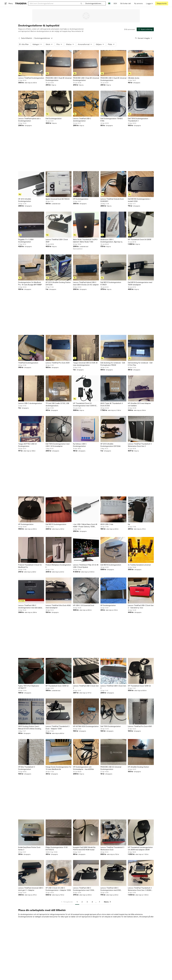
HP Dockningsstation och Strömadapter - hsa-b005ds (83, 768)
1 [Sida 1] (77, 902)
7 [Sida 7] (99, 902)
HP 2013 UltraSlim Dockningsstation (25, 200)
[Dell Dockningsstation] (59, 104)
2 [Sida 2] (82, 902)
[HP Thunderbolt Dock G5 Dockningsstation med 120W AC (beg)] (86, 388)
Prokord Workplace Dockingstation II (58, 566)
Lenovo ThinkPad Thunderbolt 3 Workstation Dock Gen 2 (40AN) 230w (140, 889)
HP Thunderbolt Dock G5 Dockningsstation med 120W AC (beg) (85, 405)
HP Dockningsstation (81, 199)
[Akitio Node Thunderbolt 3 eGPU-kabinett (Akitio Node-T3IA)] (86, 225)
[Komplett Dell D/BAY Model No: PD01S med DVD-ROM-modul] (86, 832)
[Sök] (81, 3)
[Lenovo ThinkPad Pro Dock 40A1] (59, 348)
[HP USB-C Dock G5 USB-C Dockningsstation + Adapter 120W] (59, 873)
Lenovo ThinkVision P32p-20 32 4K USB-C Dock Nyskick (86, 566)
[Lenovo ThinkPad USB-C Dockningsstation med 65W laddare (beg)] (113, 873)
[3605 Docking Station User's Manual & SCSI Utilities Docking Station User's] (31, 711)
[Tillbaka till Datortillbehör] (19, 38)
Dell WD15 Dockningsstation (56, 524)
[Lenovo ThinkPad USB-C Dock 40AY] (59, 225)
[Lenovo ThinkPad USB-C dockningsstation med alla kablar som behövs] (31, 590)
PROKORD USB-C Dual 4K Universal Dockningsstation (59, 79)
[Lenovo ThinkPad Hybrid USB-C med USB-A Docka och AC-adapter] (86, 267)
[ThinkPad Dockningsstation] (31, 348)
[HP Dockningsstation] (86, 184)
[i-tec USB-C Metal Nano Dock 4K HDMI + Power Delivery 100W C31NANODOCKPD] (86, 509)
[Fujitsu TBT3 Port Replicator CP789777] (31, 671)
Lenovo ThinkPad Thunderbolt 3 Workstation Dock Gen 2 (140, 445)
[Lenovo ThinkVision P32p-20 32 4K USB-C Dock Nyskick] (86, 550)
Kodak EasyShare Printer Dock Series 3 (29, 848)
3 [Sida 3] (87, 902)
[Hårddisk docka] (141, 63)
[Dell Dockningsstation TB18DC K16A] (113, 104)
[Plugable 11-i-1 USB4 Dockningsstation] (31, 225)
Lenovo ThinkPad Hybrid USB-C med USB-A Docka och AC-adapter (86, 283)
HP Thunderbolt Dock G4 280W (140, 239)
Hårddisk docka (134, 78)
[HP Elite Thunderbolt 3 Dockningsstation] (31, 752)
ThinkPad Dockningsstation (28, 363)
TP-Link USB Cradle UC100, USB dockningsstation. (57, 404)
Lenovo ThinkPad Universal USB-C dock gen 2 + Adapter (31, 889)
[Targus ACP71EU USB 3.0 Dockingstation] (31, 429)
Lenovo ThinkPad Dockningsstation (31, 78)
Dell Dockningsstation (54, 119)
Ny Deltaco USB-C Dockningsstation (80, 445)
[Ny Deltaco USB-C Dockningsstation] (86, 429)
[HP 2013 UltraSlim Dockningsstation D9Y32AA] (113, 429)
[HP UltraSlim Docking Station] (141, 752)
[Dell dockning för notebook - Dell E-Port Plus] (141, 348)
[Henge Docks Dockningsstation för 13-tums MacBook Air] (59, 752)
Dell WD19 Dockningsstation (111, 565)
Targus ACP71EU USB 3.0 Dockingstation (27, 445)
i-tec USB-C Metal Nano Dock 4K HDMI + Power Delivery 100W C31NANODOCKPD (85, 526)
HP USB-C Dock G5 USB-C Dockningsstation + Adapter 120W (58, 889)
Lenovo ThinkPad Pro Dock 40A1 (58, 363)
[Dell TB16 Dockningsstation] (113, 711)
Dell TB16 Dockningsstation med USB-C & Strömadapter (58, 445)
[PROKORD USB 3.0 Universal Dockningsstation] (113, 752)
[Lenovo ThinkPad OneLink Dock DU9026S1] (113, 184)
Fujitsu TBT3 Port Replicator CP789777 (29, 687)
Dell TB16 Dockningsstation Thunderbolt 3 (138, 120)
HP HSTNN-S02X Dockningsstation (86, 726)
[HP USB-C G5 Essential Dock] (86, 590)
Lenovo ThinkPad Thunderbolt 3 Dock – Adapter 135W (57, 728)
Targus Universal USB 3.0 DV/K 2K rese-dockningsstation (85, 364)
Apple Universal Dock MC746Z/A (58, 199)
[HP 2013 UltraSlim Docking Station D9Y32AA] (59, 267)
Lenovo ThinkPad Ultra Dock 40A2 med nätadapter (58, 607)
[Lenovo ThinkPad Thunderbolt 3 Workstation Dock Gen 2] (141, 429)
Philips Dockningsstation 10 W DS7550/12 (57, 848)
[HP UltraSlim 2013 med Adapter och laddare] (141, 388)
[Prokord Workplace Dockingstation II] (59, 550)
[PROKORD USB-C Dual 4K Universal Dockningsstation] (59, 63)
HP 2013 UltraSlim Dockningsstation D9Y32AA (110, 445)
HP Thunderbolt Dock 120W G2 (57, 686)
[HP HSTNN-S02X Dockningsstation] (86, 711)
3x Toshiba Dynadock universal (139, 565)
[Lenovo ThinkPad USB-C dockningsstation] (86, 104)
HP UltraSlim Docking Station (138, 767)
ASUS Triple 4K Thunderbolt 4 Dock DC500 (112, 404)
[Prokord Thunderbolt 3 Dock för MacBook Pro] (31, 550)
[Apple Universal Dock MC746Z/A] (59, 184)
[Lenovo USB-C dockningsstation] (31, 388)
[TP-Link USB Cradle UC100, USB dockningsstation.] (59, 388)
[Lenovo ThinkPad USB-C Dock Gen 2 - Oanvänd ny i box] (141, 590)
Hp (129, 524)
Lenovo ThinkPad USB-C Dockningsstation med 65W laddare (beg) (111, 889)
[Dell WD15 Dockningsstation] (59, 509)
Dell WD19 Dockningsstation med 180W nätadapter (140, 283)
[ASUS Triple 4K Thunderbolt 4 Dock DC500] (113, 388)
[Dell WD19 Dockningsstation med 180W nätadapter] (141, 267)
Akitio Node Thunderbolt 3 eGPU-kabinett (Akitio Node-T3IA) (86, 241)
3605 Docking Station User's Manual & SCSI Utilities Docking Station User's (30, 728)
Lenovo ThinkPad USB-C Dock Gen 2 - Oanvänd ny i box (141, 607)
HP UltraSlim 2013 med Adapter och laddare (139, 404)
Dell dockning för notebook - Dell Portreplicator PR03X (113, 364)
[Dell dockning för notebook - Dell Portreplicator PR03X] (113, 348)
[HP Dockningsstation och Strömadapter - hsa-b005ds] (86, 752)
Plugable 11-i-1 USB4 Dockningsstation (26, 241)
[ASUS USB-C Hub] (113, 509)
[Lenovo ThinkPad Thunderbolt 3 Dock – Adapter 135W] (59, 711)
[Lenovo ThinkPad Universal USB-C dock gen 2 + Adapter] (31, 873)
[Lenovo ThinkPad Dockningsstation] (31, 63)
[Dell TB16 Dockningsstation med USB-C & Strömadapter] (59, 429)
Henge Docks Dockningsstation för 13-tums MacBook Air (58, 768)
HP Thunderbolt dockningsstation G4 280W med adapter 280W (140, 848)
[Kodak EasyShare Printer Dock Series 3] (31, 832)
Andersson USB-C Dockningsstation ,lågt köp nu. (112, 241)
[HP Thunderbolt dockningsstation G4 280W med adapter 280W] (141, 832)
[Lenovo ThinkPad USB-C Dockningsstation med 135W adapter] (86, 873)
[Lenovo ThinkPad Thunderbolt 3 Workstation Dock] (113, 832)
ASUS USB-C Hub (107, 524)
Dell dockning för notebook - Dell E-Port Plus (140, 364)
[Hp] (141, 509)
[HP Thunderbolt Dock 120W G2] (59, 671)
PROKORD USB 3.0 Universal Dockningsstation (111, 768)
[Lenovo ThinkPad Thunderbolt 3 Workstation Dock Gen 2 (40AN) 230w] (141, 873)
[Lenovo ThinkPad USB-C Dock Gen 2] (86, 671)
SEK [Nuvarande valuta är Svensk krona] (115, 3)
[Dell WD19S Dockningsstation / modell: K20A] (141, 184)
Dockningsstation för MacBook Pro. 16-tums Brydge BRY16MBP (30, 283)
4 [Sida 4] (92, 902)
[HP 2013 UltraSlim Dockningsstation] (31, 184)
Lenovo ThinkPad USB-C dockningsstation (82, 120)
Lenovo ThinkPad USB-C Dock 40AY (57, 241)
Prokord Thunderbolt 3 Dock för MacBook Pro (30, 566)
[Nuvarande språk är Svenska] (109, 3)
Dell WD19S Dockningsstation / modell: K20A (139, 200)
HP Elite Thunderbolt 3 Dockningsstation (27, 768)
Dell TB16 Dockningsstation (111, 726)
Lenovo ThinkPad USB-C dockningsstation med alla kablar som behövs (30, 607)
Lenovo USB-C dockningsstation (30, 403)
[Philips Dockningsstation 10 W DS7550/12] (59, 832)
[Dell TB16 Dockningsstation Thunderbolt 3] (141, 104)
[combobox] (56, 3)
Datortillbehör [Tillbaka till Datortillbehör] (27, 38)
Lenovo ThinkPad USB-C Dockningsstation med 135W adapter (83, 889)
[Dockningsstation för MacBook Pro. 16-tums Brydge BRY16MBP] (31, 267)
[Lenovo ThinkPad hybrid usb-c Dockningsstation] (31, 104)
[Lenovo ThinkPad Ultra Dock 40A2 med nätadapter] (59, 590)
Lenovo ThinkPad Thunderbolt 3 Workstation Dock (112, 848)
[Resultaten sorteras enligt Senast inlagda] (144, 38)
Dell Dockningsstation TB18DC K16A (112, 120)
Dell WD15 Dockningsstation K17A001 (111, 283)
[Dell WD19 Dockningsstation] (113, 550)
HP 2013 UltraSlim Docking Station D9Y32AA (58, 283)
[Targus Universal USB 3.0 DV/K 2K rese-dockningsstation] (86, 348)
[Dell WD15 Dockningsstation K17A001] (113, 267)
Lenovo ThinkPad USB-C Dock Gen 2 (86, 687)
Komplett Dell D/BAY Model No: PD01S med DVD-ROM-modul (84, 848)
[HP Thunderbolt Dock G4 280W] (141, 225)
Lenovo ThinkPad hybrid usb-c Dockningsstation (29, 120)
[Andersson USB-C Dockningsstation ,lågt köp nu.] (113, 225)
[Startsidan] (21, 3)
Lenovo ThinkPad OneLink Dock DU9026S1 (112, 200)
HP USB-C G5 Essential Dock (84, 605)
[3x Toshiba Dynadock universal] (141, 550)
